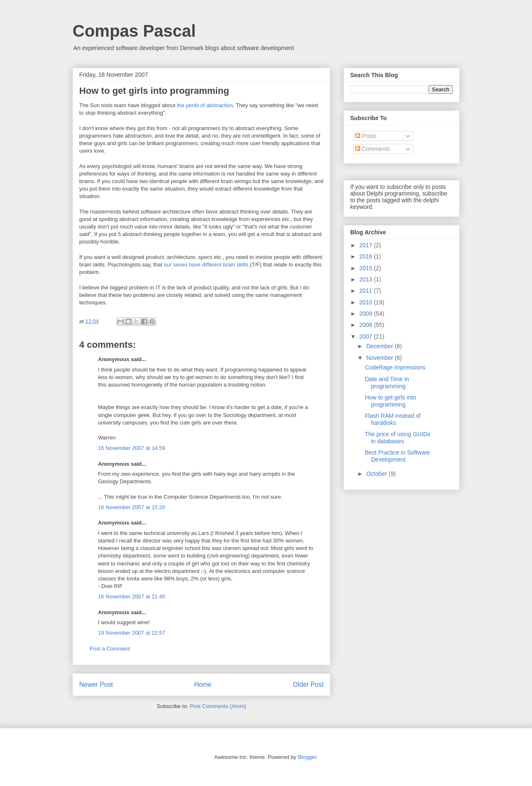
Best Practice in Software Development (397, 456)
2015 (367, 268)
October (377, 474)
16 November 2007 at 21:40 (132, 596)
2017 (367, 245)
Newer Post (96, 684)
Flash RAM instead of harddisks (393, 419)
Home (203, 684)
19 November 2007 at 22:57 (132, 633)
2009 (367, 314)
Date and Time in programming (387, 383)
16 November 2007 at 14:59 (132, 448)
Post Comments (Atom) (218, 706)
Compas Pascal (134, 31)
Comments (373, 149)
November (380, 358)
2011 (367, 291)
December (380, 346)
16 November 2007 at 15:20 (132, 507)
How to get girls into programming (390, 401)
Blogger (307, 757)
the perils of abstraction (205, 105)
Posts (366, 136)
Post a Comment (110, 649)
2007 (367, 336)
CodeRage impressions (395, 367)
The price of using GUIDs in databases (398, 438)
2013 (367, 279)
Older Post (308, 684)
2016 (367, 256)
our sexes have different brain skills (206, 265)
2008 (367, 325)
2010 (367, 302)
